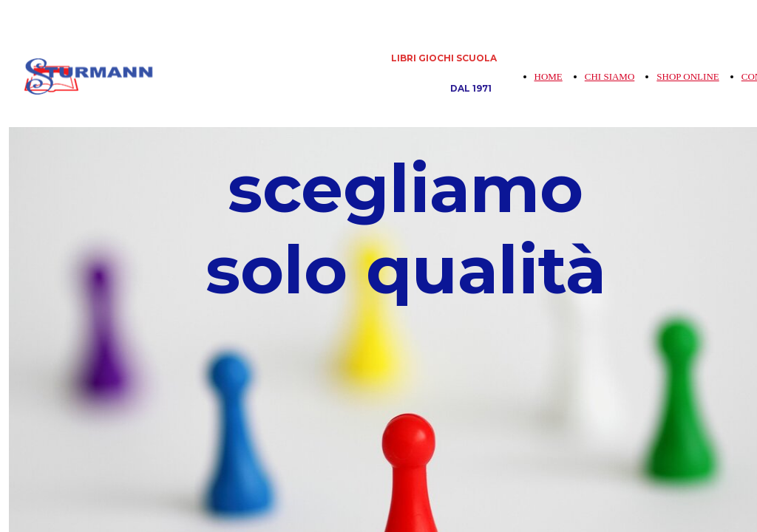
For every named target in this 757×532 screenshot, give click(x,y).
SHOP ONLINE (688, 76)
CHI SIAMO (610, 76)
